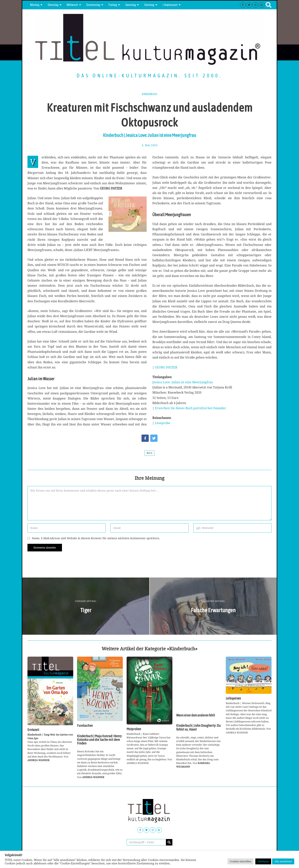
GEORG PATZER (166, 367)
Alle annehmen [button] (283, 861)
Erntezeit (33, 730)
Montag (35, 5)
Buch (149, 453)
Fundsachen (85, 726)
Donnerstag (93, 5)
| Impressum (170, 5)
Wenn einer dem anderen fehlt (196, 715)
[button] (169, 842)
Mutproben (134, 729)
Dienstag (53, 5)
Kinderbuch (149, 94)
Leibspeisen (233, 698)
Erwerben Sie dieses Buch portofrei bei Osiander (190, 408)
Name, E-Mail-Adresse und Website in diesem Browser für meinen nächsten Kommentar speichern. (96, 538)
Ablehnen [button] (263, 861)
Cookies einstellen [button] (240, 861)
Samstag (131, 5)
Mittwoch (72, 5)
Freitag (113, 5)
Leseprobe (163, 423)
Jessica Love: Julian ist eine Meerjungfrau (183, 382)
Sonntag (149, 5)
